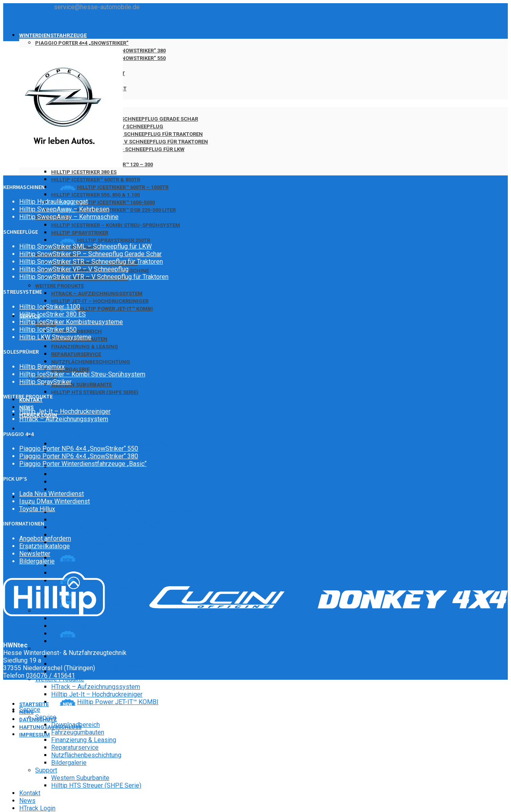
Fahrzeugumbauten (78, 732)
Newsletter (35, 554)
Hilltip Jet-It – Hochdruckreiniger (100, 301)
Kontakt (30, 793)
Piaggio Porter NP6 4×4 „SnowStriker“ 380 (111, 444)
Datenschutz (38, 719)
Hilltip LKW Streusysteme (55, 337)
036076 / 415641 (28, 7)
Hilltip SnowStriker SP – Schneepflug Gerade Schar (125, 119)
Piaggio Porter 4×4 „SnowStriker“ (82, 43)
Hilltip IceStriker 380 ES (84, 172)
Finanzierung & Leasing (85, 347)
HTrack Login (37, 808)
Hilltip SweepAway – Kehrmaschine (101, 664)
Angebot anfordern (45, 538)
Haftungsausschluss (50, 727)
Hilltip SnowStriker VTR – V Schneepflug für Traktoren (130, 142)
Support (46, 770)
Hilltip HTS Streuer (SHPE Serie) (95, 392)
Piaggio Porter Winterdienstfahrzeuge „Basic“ (83, 464)
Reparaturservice (76, 354)
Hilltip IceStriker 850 (48, 329)
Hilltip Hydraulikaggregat (53, 202)
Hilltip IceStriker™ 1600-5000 (116, 202)
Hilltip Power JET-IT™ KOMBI (115, 309)
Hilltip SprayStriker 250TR (114, 240)
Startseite (34, 704)
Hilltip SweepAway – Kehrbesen (64, 209)
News (27, 801)
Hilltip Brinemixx (74, 641)
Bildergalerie (70, 369)
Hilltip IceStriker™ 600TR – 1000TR (123, 187)
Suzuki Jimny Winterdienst (88, 482)
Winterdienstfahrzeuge (53, 35)
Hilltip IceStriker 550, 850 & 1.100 (95, 195)
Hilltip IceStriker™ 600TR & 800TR (96, 180)
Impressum (35, 735)
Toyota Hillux (37, 509)
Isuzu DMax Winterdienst (86, 474)
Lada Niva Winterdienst (83, 489)
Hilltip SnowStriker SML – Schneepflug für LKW (117, 542)
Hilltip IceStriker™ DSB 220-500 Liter (126, 210)
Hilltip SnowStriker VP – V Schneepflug (106, 520)
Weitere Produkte (59, 286)
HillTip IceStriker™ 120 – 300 (118, 558)
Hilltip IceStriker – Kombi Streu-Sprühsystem (116, 225)
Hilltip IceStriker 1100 (50, 307)
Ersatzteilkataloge (45, 546)
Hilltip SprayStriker (80, 233)
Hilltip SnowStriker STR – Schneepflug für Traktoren (127, 134)
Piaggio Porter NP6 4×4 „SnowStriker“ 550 (79, 449)
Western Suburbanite (81, 385)
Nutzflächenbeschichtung (91, 362)
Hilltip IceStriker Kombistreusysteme (71, 322)
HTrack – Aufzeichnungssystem (97, 294)
